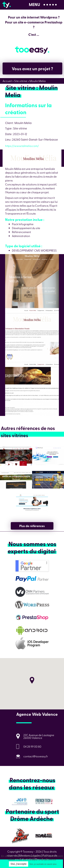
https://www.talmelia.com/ (22, 146)
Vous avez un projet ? (32, 68)
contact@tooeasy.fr (36, 756)
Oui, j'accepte (19, 864)
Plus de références (32, 526)
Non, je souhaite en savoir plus (43, 864)
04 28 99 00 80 (32, 746)
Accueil (7, 81)
